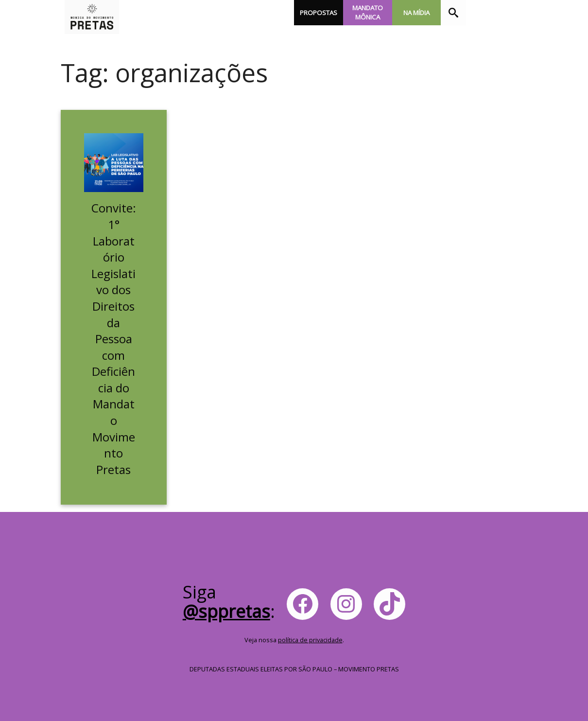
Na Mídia (416, 13)
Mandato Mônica (368, 12)
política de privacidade (310, 640)
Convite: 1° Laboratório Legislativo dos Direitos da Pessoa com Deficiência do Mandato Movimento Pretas (114, 339)
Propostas (319, 13)
